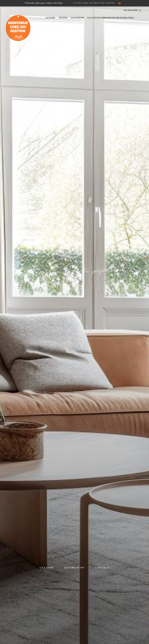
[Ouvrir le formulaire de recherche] (138, 10)
